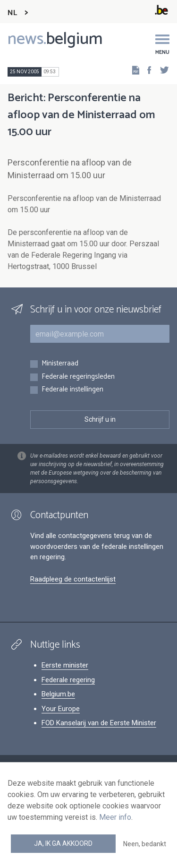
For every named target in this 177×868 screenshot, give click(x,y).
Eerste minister (65, 665)
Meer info (115, 817)
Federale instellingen (72, 390)
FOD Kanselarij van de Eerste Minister (99, 723)
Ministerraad (60, 364)
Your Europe (61, 709)
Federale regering (68, 680)
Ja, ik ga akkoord (63, 843)
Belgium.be (58, 694)
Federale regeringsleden (78, 377)
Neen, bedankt (145, 844)
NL (12, 13)
